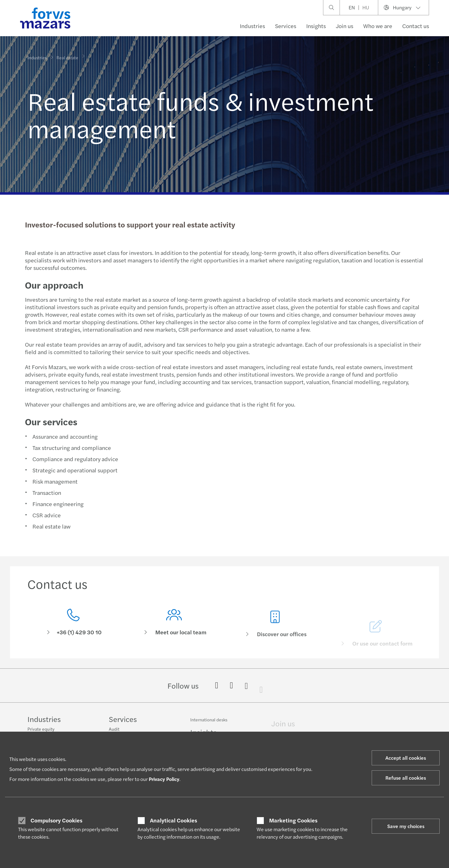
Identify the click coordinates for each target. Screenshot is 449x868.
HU (366, 7)
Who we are (378, 26)
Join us (345, 26)
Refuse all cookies (406, 778)
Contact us (416, 26)
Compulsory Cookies (56, 820)
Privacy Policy (164, 779)
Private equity (41, 729)
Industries (252, 26)
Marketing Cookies (293, 820)
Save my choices (406, 826)
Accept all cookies (406, 758)
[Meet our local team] (174, 632)
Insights (316, 26)
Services (286, 26)
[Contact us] (73, 624)
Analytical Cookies (174, 820)
